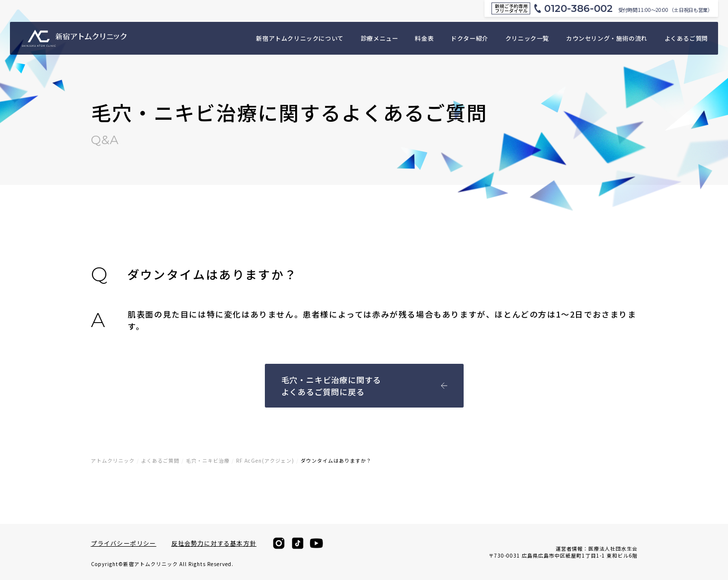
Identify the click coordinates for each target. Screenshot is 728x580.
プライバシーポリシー (124, 543)
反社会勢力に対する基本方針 (214, 543)
